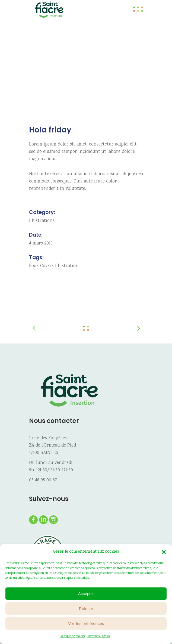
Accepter (86, 594)
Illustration (67, 266)
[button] (164, 552)
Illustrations (42, 221)
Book (34, 266)
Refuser (86, 609)
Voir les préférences (86, 623)
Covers (47, 266)
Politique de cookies (72, 636)
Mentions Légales (98, 636)
